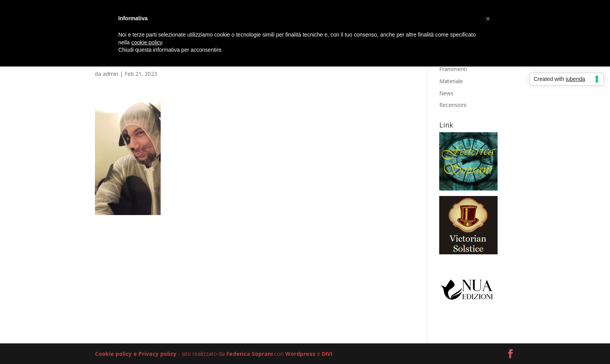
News (446, 93)
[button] (488, 19)
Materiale (451, 81)
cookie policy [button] (146, 42)
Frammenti (453, 69)
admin (110, 74)
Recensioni (453, 105)
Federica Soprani (250, 354)
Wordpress (300, 354)
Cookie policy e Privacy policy (136, 354)
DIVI (327, 354)
